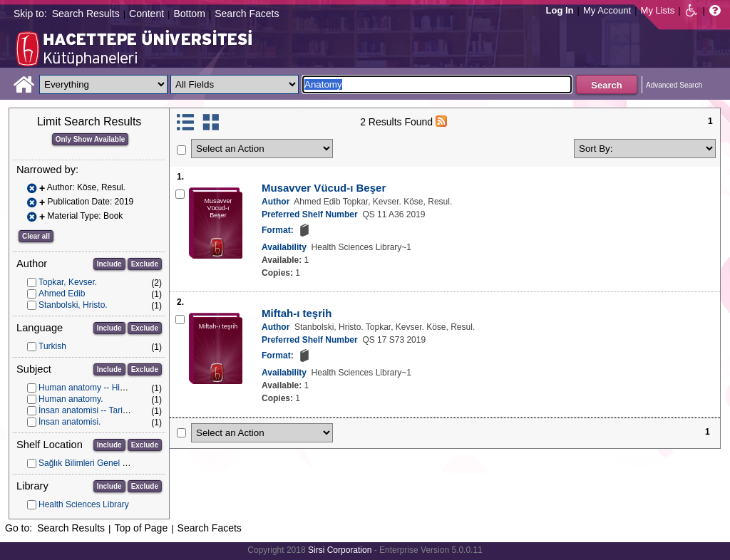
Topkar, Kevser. (68, 282)
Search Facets (247, 14)
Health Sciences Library (84, 504)
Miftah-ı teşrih (297, 313)
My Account (607, 10)
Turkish (52, 346)
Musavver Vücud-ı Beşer (324, 188)
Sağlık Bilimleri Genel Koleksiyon (101, 463)
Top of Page (141, 528)
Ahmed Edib (62, 294)
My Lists (658, 10)
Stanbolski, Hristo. (73, 305)
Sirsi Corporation (340, 550)
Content (146, 14)
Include (109, 264)
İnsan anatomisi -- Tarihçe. (89, 410)
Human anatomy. (71, 399)
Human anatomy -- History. (89, 388)
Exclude (145, 264)
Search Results (86, 14)
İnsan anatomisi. (70, 422)
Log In (560, 10)
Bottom (189, 14)
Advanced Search (674, 85)
